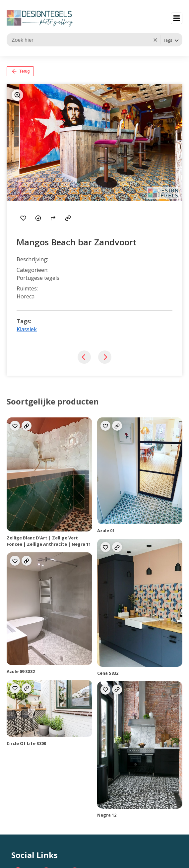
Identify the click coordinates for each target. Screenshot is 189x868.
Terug (20, 71)
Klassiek (27, 329)
